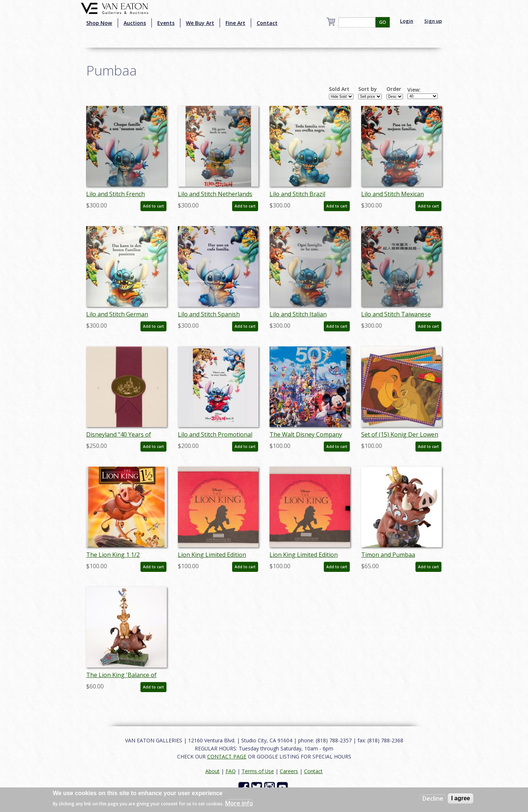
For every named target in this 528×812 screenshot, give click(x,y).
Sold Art (339, 89)
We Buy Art (200, 23)
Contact (267, 23)
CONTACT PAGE (227, 756)
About (212, 771)
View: (414, 90)
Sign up (433, 21)
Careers (289, 771)
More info (239, 803)
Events (166, 23)
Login (407, 21)
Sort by (368, 89)
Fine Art (235, 23)
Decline (433, 798)
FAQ (231, 771)
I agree (461, 798)
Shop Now (99, 23)
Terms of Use (258, 771)
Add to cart (153, 206)
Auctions (135, 23)
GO (383, 22)
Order (394, 89)
